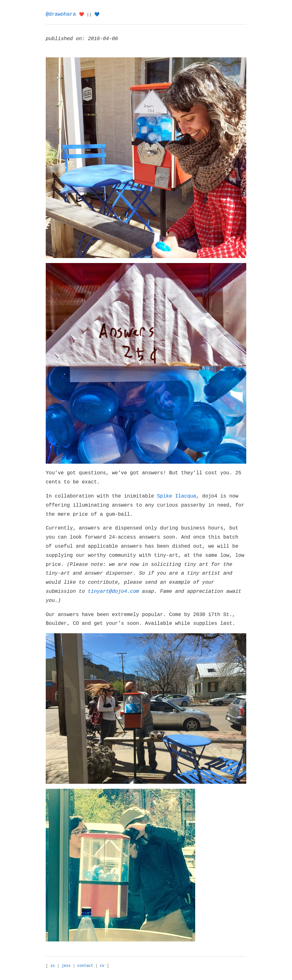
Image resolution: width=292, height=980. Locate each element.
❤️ (82, 15)
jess (66, 966)
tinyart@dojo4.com (113, 592)
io (52, 966)
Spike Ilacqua (177, 496)
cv (102, 966)
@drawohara (61, 14)
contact (85, 966)
